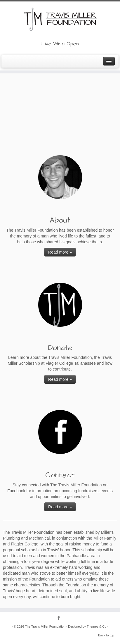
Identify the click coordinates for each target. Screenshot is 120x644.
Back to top (106, 635)
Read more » (60, 252)
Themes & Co (96, 626)
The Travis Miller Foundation (45, 626)
